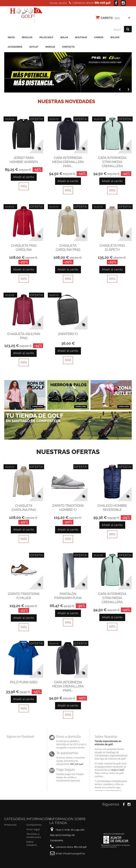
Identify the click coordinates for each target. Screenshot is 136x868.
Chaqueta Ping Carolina (24, 247)
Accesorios (15, 47)
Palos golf (46, 37)
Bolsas (115, 37)
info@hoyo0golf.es (74, 854)
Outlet (34, 47)
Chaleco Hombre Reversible (112, 508)
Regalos (27, 37)
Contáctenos (34, 825)
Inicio (11, 37)
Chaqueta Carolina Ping (68, 247)
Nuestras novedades (66, 101)
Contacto (68, 47)
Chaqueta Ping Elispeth (112, 247)
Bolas (64, 37)
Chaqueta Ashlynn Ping (24, 336)
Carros (99, 37)
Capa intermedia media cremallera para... (68, 162)
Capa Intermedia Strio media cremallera (112, 162)
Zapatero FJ (68, 334)
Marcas (50, 47)
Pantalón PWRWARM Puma (68, 596)
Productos (10, 825)
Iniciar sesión (58, 3)
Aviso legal (33, 829)
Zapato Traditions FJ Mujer (24, 596)
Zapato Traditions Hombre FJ (68, 508)
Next (128, 89)
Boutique (81, 37)
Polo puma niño (24, 682)
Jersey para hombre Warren (24, 160)
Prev (119, 89)
